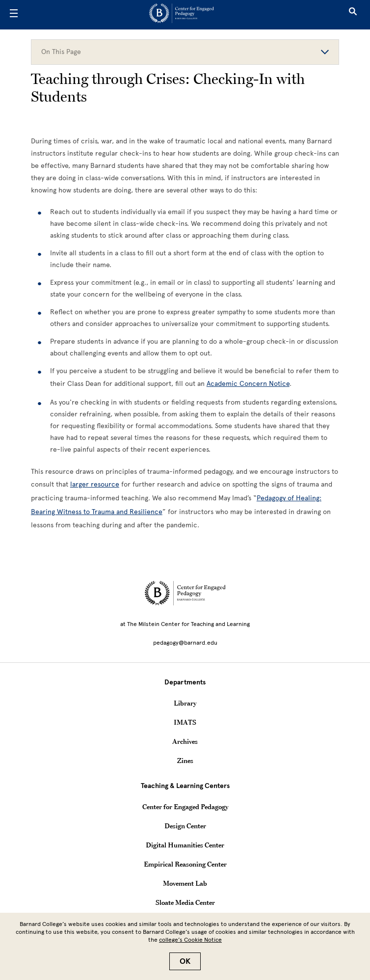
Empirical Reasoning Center (185, 864)
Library (185, 703)
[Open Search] (353, 15)
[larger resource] (95, 484)
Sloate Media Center (185, 902)
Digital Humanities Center (185, 845)
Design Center (185, 826)
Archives (185, 741)
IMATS (185, 722)
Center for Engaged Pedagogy (185, 807)
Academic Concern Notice (248, 384)
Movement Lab (185, 883)
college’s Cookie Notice (190, 940)
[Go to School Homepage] (182, 15)
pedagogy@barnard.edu (185, 643)
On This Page (185, 52)
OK (185, 961)
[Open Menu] (14, 15)
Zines (185, 761)
